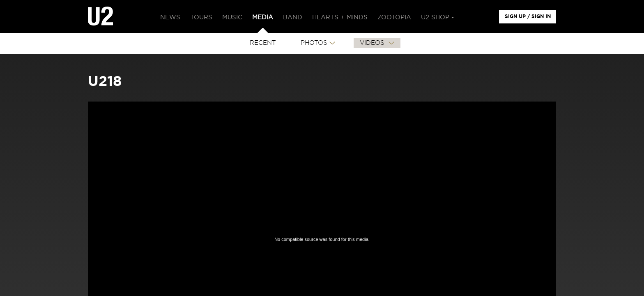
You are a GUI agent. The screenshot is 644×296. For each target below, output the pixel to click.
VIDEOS (373, 43)
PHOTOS (314, 43)
